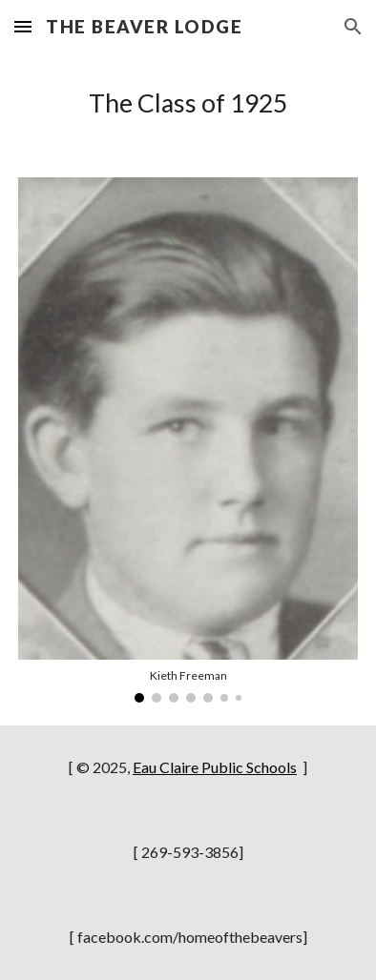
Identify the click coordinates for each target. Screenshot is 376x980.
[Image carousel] (188, 440)
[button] (23, 26)
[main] (188, 104)
